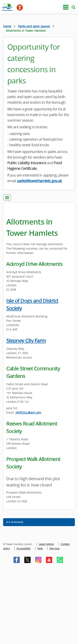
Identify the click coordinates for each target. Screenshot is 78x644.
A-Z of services (15, 522)
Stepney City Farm (26, 341)
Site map (54, 548)
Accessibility (24, 548)
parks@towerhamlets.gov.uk (39, 181)
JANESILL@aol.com (28, 412)
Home (7, 26)
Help (40, 548)
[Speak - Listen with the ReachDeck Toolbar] (20, 8)
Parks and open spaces (34, 26)
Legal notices (46, 544)
